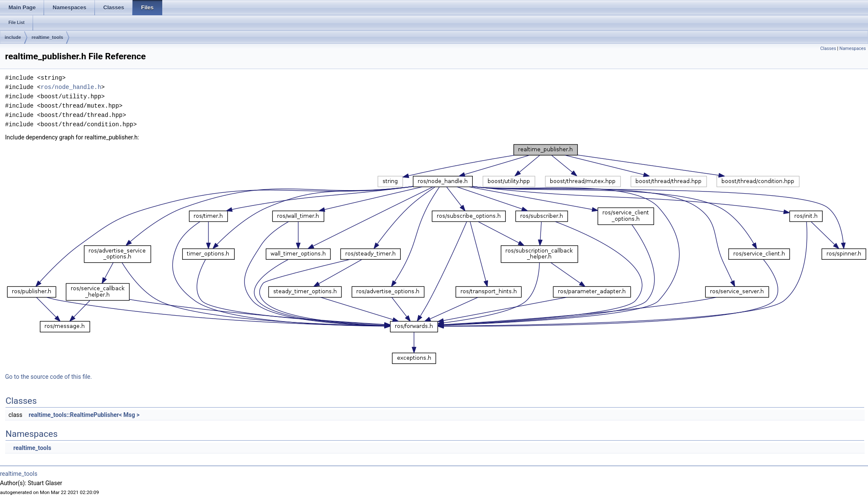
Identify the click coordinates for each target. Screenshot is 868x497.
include (13, 37)
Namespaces (853, 49)
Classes (828, 49)
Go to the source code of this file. (49, 377)
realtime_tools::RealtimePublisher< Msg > (84, 415)
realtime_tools (48, 37)
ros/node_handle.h (71, 87)
